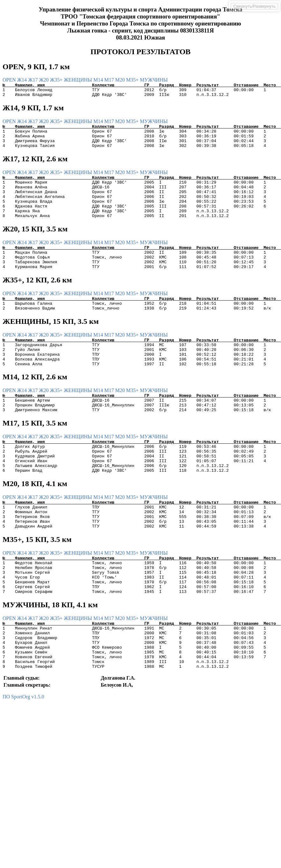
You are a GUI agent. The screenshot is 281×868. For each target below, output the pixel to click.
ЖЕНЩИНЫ (79, 80)
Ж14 (23, 80)
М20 (121, 80)
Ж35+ (57, 80)
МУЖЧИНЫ (154, 80)
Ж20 (44, 80)
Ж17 (33, 80)
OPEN (10, 80)
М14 (99, 80)
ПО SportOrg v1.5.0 (23, 760)
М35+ (133, 80)
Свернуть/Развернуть (254, 6)
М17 (110, 80)
